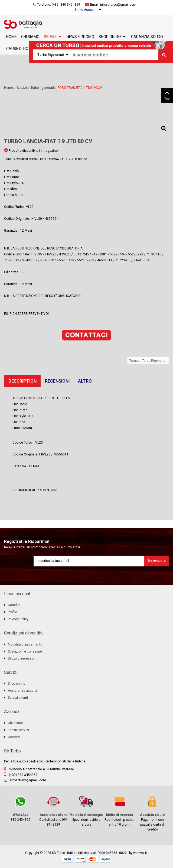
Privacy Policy (18, 619)
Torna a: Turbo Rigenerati (148, 361)
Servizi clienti (18, 698)
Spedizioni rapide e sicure (87, 811)
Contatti (14, 737)
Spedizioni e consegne (25, 651)
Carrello (14, 605)
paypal (106, 859)
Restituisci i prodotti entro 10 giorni (119, 811)
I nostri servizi (18, 730)
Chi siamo (15, 723)
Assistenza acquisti (23, 691)
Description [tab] (22, 381)
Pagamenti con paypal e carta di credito (152, 813)
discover (80, 859)
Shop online (17, 684)
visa (67, 859)
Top (167, 95)
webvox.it (140, 853)
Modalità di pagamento (25, 644)
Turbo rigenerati (42, 88)
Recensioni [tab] (57, 381)
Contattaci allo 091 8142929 (54, 811)
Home (9, 88)
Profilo (12, 612)
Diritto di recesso (21, 658)
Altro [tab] (85, 381)
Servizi (22, 88)
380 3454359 (21, 808)
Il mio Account (86, 10)
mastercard (93, 859)
